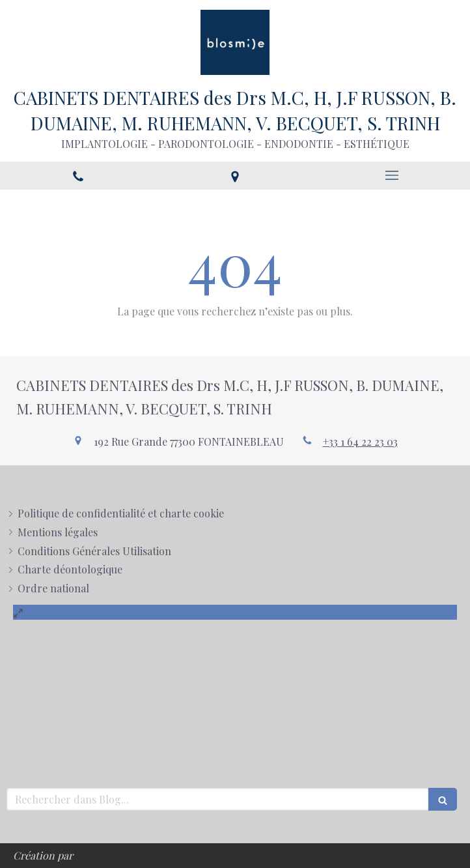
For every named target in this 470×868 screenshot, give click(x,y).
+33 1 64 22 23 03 (360, 441)
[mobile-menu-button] (392, 175)
